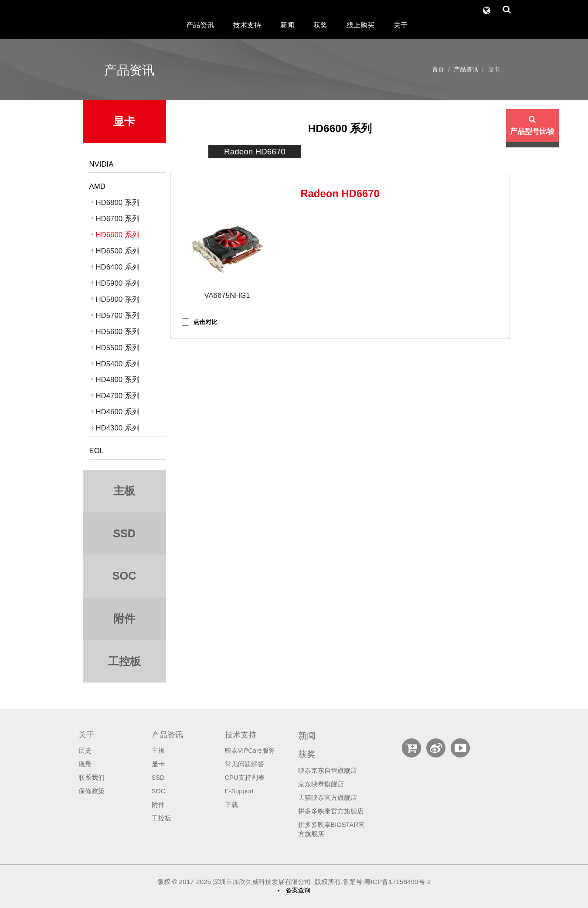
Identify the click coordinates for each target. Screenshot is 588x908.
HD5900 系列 (118, 283)
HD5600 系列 (118, 332)
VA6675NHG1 (227, 295)
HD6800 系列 (118, 203)
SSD (158, 778)
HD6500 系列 (118, 251)
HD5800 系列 (118, 299)
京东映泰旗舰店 (321, 784)
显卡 (158, 764)
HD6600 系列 (118, 235)
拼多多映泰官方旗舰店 (331, 811)
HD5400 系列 (118, 364)
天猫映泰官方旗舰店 (328, 798)
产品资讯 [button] (200, 25)
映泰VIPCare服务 (250, 751)
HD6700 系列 (118, 219)
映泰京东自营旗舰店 (328, 771)
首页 (438, 69)
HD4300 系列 (118, 428)
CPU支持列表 (245, 778)
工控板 (161, 818)
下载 (231, 805)
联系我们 (92, 778)
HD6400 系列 (118, 267)
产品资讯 (466, 69)
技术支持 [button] (247, 25)
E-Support (239, 791)
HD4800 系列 (118, 380)
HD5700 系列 (118, 316)
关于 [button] (401, 25)
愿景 (85, 764)
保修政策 (92, 791)
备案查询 (298, 890)
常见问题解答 (245, 764)
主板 (158, 751)
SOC (159, 791)
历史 (85, 751)
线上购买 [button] (360, 25)
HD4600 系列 (118, 412)
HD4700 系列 (118, 396)
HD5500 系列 (118, 348)
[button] (487, 9)
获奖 (320, 25)
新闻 (287, 25)
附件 (158, 805)
